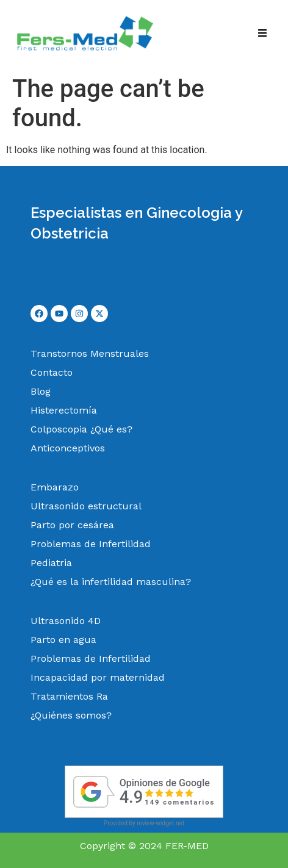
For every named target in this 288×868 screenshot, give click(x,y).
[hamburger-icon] (262, 35)
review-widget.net (160, 823)
